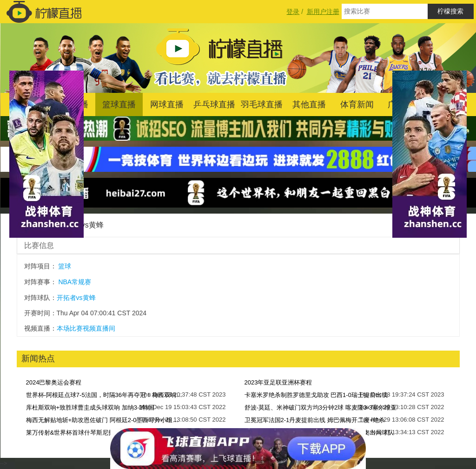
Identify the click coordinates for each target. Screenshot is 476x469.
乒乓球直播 (214, 104)
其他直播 (309, 104)
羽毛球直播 (262, 104)
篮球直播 (119, 104)
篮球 (65, 266)
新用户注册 (323, 12)
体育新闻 (357, 104)
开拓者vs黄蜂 (76, 298)
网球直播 (167, 104)
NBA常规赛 (75, 282)
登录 (293, 12)
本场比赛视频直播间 (86, 328)
